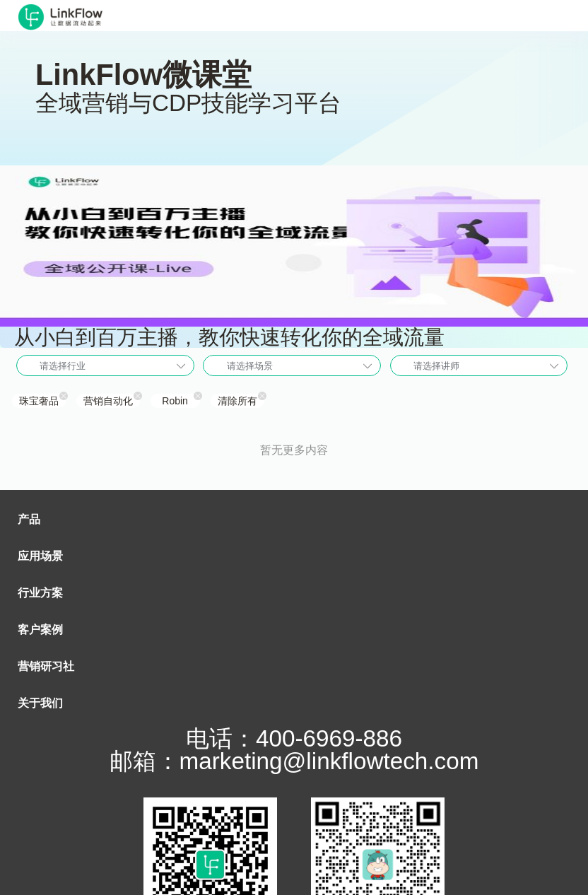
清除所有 (237, 401)
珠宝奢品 (39, 401)
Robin (175, 401)
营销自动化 (108, 401)
